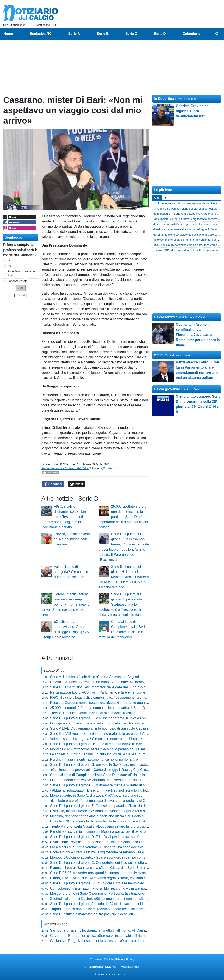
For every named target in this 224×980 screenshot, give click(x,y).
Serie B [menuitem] (103, 34)
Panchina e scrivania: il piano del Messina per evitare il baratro (98, 832)
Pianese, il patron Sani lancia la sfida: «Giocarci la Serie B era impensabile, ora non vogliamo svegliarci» (130, 868)
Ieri (165, 198)
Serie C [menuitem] (131, 34)
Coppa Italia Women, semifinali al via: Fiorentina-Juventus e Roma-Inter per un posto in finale (198, 335)
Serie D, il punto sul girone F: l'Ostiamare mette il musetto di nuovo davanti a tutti (112, 785)
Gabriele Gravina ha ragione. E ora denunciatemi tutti (192, 111)
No (9, 266)
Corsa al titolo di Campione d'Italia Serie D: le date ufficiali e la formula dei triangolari (115, 775)
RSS (137, 967)
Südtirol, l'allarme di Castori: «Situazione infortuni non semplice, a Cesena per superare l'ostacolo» (125, 899)
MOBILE (126, 967)
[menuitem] (217, 34)
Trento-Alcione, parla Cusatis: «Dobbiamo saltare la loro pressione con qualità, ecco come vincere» (126, 826)
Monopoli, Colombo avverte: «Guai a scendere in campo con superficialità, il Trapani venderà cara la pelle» (132, 857)
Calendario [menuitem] (192, 34)
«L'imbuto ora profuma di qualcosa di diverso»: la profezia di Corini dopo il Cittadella (114, 801)
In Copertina (164, 99)
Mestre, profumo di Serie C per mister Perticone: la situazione (97, 893)
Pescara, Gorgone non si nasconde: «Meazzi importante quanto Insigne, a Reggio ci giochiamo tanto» (128, 703)
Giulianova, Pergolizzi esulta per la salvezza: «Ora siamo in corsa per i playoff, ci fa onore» (120, 941)
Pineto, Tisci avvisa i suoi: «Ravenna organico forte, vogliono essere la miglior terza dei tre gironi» (125, 878)
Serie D (57, 464)
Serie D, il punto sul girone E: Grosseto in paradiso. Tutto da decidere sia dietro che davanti (120, 806)
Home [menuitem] (8, 34)
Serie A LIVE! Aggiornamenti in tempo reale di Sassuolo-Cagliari (99, 728)
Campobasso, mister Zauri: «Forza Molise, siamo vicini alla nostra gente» (106, 888)
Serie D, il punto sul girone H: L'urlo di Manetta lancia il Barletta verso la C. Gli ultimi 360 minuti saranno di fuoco (124, 577)
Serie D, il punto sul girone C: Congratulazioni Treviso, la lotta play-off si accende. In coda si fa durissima (130, 863)
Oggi (157, 198)
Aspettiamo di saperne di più (21, 273)
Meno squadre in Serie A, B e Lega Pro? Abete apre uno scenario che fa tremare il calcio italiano (124, 795)
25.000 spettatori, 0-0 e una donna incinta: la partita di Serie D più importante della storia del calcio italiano (123, 517)
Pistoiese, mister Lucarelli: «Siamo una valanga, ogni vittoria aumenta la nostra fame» (116, 811)
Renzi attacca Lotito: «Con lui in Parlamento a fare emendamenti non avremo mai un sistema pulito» (127, 692)
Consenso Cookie (101, 959)
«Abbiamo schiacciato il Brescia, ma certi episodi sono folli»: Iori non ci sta (107, 790)
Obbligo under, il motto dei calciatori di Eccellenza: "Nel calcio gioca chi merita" (110, 723)
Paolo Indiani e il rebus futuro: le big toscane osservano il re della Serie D (106, 852)
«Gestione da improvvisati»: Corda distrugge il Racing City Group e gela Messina (112, 770)
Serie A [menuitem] (74, 34)
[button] (21, 288)
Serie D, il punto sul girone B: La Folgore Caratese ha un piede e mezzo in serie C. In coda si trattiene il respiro (135, 883)
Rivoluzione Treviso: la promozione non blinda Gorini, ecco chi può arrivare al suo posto (117, 842)
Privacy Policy (125, 959)
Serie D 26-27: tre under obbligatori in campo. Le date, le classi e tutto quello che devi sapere (121, 873)
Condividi (53, 484)
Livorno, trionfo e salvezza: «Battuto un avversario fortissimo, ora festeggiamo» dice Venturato (122, 780)
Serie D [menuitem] (160, 34)
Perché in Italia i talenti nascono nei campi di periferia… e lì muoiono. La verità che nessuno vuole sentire (66, 604)
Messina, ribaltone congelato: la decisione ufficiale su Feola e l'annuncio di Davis (112, 816)
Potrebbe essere (18, 281)
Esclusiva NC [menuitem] (41, 34)
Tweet (77, 484)
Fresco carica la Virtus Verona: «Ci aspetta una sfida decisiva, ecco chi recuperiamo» (115, 847)
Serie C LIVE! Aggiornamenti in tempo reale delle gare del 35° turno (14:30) (108, 734)
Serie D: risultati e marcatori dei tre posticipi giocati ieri (92, 914)
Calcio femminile (167, 317)
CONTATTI (112, 967)
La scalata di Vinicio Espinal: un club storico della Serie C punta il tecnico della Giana (115, 754)
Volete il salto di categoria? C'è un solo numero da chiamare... (71, 572)
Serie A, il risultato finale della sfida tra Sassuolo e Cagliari (95, 677)
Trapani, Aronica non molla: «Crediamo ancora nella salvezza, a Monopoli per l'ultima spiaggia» (123, 909)
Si (9, 260)
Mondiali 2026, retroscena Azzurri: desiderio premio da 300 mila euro (103, 749)
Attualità (161, 355)
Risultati (21, 295)
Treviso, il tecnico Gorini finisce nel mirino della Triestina (72, 539)
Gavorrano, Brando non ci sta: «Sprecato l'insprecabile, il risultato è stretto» (108, 936)
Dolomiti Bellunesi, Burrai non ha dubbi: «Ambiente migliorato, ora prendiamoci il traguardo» (120, 682)
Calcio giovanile (167, 389)
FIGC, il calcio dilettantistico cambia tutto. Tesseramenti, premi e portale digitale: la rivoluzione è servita (64, 517)
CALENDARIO (94, 967)
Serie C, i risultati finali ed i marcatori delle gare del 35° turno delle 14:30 (105, 687)
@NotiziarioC (109, 468)
